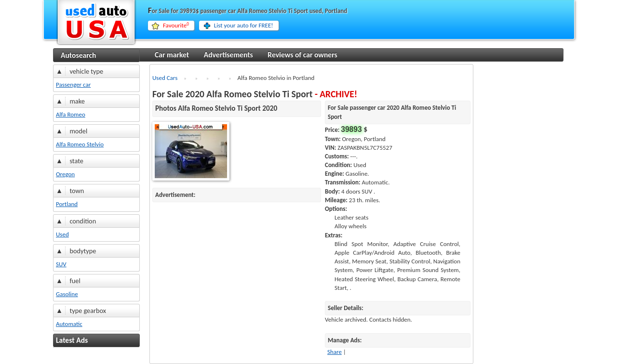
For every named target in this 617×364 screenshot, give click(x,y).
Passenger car (73, 84)
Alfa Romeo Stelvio (80, 144)
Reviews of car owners (302, 55)
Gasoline (67, 294)
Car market (172, 55)
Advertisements (228, 55)
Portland (67, 204)
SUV (61, 264)
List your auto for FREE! (244, 25)
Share (335, 352)
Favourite (176, 26)
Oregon (65, 174)
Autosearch (78, 55)
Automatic (69, 324)
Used (62, 234)
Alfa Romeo (71, 114)
